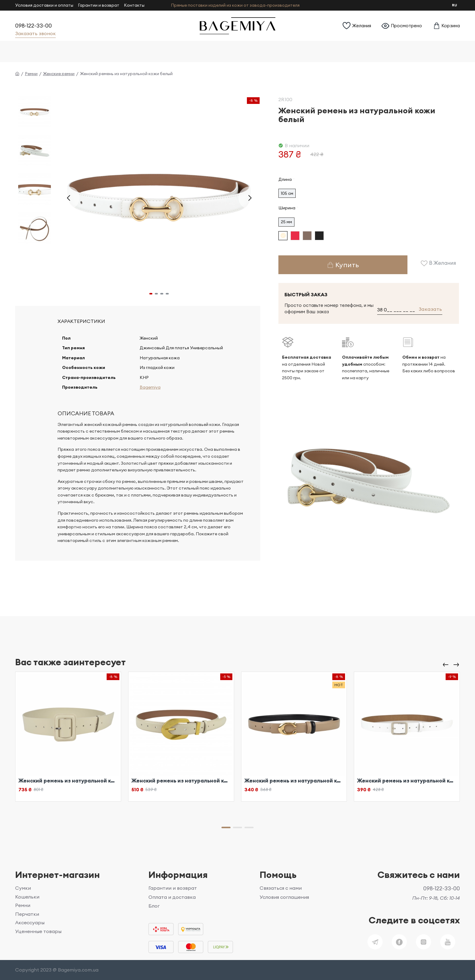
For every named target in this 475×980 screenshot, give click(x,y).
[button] (68, 198)
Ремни (31, 74)
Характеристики (81, 321)
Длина (285, 179)
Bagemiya (149, 392)
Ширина (287, 208)
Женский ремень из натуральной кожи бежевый (68, 781)
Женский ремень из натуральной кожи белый (407, 781)
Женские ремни (59, 74)
